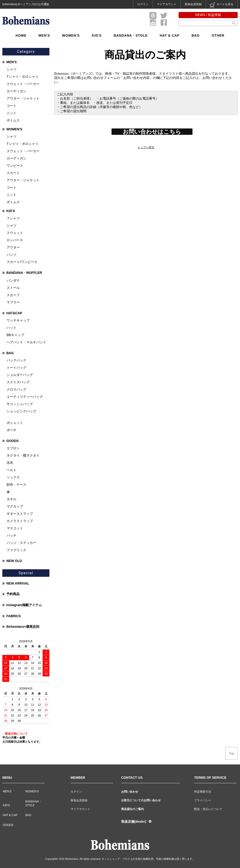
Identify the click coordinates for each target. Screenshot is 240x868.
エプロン (13, 448)
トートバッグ (16, 368)
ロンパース (15, 240)
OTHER (218, 35)
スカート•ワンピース (22, 262)
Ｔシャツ (13, 218)
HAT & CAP (170, 35)
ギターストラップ (20, 514)
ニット (12, 113)
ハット (12, 328)
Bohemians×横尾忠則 (23, 627)
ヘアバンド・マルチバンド (26, 342)
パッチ (12, 535)
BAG (196, 35)
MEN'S (44, 35)
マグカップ (15, 506)
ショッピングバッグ (21, 411)
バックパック (16, 360)
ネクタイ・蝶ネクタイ (23, 455)
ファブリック (16, 550)
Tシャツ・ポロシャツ (22, 77)
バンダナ (13, 280)
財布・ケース (16, 484)
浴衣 (10, 463)
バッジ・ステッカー (21, 543)
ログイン (143, 4)
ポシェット (15, 423)
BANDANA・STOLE (131, 35)
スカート (13, 173)
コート (12, 106)
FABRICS (14, 616)
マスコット (15, 528)
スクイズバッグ (18, 382)
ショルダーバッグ (20, 375)
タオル (12, 499)
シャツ (12, 69)
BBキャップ (15, 335)
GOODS (12, 441)
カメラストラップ (20, 521)
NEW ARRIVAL (18, 583)
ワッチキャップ (18, 320)
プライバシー (203, 800)
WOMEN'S (71, 35)
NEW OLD (14, 561)
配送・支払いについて (208, 809)
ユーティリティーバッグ (25, 397)
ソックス (13, 477)
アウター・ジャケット (23, 98)
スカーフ (13, 295)
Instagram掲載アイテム (24, 605)
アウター (13, 247)
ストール (13, 288)
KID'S (97, 35)
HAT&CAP (14, 313)
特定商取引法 (203, 792)
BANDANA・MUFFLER (24, 273)
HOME (21, 35)
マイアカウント (167, 4)
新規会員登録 (193, 4)
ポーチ (12, 430)
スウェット (15, 233)
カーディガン (16, 91)
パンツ (12, 255)
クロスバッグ (16, 389)
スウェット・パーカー (23, 84)
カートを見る (222, 5)
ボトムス (13, 120)
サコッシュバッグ (20, 404)
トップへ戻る (146, 147)
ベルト (12, 470)
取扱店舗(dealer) (134, 821)
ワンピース (15, 166)
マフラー (13, 302)
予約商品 (13, 594)
